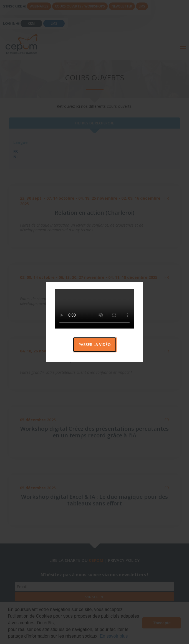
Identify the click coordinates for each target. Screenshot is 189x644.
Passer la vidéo (95, 344)
